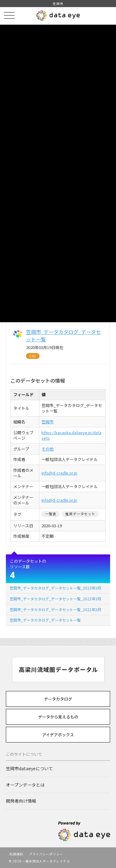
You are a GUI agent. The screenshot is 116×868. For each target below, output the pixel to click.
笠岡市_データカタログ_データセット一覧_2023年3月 (55, 588)
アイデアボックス (58, 735)
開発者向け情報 (21, 801)
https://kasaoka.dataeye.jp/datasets (71, 435)
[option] (58, 670)
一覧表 (51, 514)
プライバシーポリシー (46, 854)
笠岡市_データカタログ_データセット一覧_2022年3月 (55, 599)
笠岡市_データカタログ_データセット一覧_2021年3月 (55, 609)
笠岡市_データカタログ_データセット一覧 (45, 620)
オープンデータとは (25, 785)
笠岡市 (47, 422)
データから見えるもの (58, 717)
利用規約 (16, 854)
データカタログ (58, 699)
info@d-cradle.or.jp (59, 473)
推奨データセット (80, 514)
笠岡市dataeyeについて (29, 768)
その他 (47, 449)
